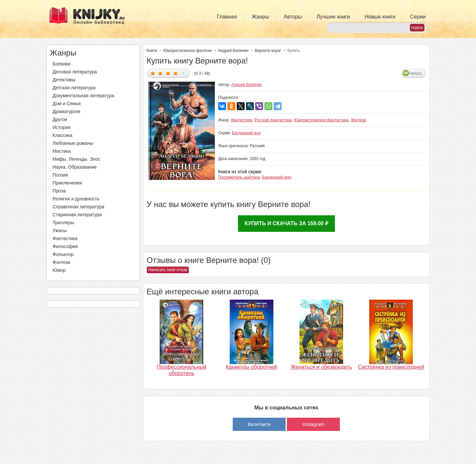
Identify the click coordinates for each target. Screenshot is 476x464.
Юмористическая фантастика (321, 120)
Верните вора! (268, 51)
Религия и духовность (76, 199)
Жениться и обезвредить (321, 367)
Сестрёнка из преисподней (391, 367)
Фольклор (63, 254)
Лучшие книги (333, 17)
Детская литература (74, 88)
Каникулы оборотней (251, 367)
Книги (152, 51)
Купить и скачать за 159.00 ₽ (286, 223)
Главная (227, 17)
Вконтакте (259, 424)
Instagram (314, 424)
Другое (60, 119)
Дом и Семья (67, 104)
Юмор (59, 270)
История (61, 127)
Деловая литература (75, 72)
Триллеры (63, 223)
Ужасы (60, 231)
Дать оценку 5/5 (183, 73)
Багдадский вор (246, 133)
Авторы (293, 17)
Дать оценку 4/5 (176, 73)
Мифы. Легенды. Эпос (77, 159)
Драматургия (66, 111)
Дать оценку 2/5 (160, 73)
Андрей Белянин (233, 51)
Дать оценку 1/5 (153, 73)
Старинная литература (77, 215)
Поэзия (60, 175)
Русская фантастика (273, 120)
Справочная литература (79, 207)
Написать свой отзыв (168, 270)
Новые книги (380, 17)
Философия (65, 246)
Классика (62, 135)
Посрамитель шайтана (239, 177)
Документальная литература (83, 96)
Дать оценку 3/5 (168, 73)
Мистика (62, 151)
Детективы (64, 80)
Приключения (67, 183)
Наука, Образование (75, 167)
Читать (416, 73)
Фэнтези (61, 262)
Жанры (260, 17)
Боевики (61, 64)
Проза (59, 191)
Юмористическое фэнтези (187, 51)
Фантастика (65, 238)
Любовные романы (73, 143)
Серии (418, 17)
